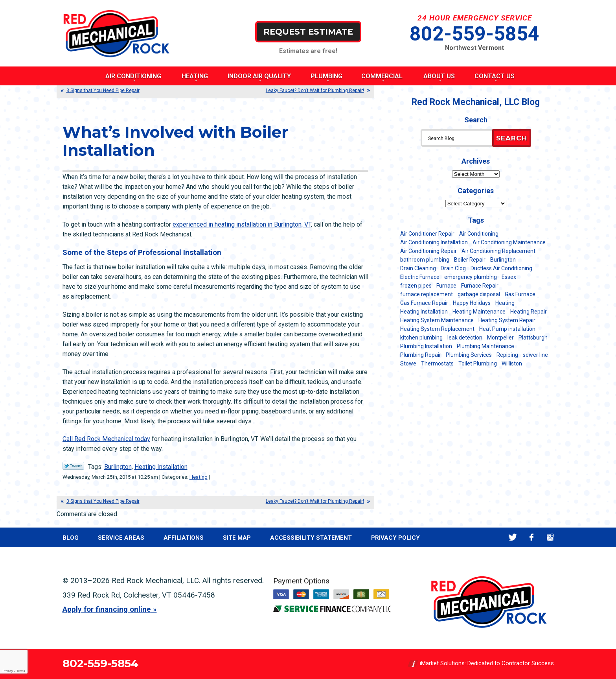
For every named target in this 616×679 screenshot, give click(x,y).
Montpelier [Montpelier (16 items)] (500, 338)
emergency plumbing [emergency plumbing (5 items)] (471, 277)
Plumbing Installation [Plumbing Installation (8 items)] (426, 346)
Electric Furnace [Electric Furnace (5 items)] (420, 277)
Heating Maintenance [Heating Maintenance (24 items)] (479, 312)
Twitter (513, 537)
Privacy (7, 671)
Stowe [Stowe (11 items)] (408, 363)
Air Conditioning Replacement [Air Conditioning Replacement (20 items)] (498, 251)
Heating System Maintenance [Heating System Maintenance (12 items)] (437, 320)
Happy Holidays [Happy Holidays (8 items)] (472, 303)
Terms (21, 671)
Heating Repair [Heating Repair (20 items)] (529, 312)
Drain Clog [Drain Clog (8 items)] (453, 268)
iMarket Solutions (442, 664)
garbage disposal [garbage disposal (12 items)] (479, 294)
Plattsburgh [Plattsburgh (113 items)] (533, 338)
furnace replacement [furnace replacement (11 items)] (427, 294)
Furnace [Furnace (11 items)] (446, 286)
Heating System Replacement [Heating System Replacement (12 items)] (437, 329)
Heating (199, 477)
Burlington (118, 467)
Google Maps (551, 537)
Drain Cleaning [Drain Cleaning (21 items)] (418, 268)
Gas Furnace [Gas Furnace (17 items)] (520, 294)
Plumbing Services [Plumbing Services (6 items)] (469, 355)
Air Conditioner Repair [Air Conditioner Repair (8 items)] (427, 234)
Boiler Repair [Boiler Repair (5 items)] (470, 260)
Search (512, 138)
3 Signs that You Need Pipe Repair (103, 90)
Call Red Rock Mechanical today (106, 439)
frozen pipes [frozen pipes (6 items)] (416, 286)
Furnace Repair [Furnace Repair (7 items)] (480, 286)
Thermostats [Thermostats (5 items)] (437, 363)
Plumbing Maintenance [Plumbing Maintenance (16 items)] (485, 346)
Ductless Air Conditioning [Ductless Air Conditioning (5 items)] (501, 268)
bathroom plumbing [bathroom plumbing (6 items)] (425, 260)
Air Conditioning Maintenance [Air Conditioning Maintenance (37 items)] (509, 242)
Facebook (532, 537)
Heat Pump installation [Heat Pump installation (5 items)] (507, 329)
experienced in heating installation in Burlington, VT (242, 224)
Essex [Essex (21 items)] (509, 277)
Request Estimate (308, 31)
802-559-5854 (474, 34)
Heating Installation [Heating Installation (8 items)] (424, 312)
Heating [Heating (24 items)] (505, 303)
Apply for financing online (107, 609)
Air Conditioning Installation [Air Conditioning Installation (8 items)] (434, 242)
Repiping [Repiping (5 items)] (507, 355)
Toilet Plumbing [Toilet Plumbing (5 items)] (478, 363)
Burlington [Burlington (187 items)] (503, 260)
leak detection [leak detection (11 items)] (465, 338)
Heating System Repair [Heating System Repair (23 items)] (507, 320)
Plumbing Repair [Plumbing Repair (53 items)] (421, 355)
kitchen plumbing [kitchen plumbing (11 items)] (421, 338)
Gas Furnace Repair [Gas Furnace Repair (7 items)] (424, 303)
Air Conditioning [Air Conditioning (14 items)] (479, 234)
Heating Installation (161, 467)
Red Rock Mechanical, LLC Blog (476, 102)
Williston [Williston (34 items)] (512, 363)
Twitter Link (73, 466)
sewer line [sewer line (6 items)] (535, 355)
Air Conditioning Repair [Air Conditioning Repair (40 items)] (428, 251)
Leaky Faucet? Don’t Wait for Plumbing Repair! (315, 90)
